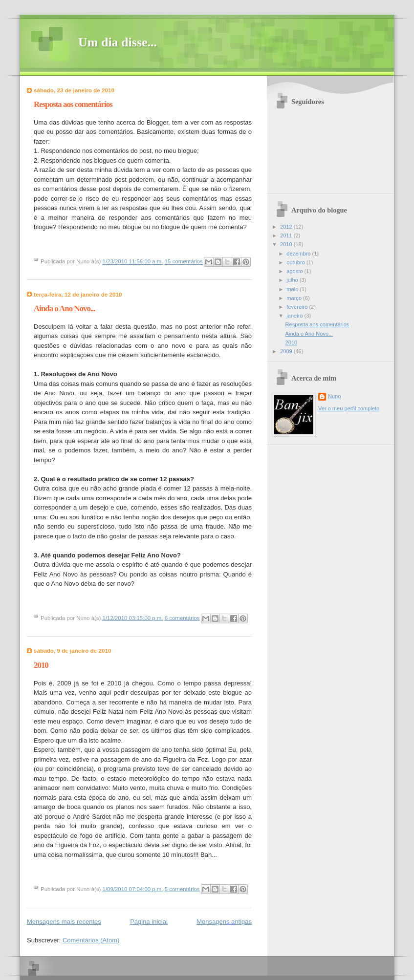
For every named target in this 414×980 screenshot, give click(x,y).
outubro (296, 262)
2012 (287, 227)
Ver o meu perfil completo (349, 408)
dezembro (299, 254)
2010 (41, 665)
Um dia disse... (118, 42)
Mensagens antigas (224, 922)
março (295, 298)
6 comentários (182, 618)
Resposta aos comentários (73, 104)
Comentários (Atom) (91, 940)
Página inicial (149, 922)
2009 (287, 351)
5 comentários (182, 889)
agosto (295, 271)
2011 (287, 235)
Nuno (334, 396)
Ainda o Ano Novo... (65, 309)
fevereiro (298, 307)
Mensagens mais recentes (64, 922)
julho (293, 280)
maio (293, 289)
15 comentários (184, 262)
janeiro (295, 316)
